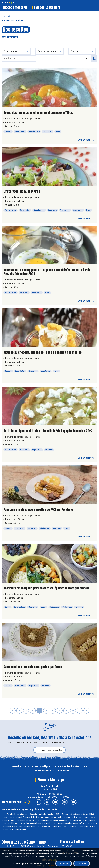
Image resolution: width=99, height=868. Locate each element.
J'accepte (82, 863)
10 (80, 711)
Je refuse (64, 863)
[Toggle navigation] (96, 8)
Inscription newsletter (49, 750)
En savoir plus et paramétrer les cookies (31, 863)
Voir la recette (86, 140)
